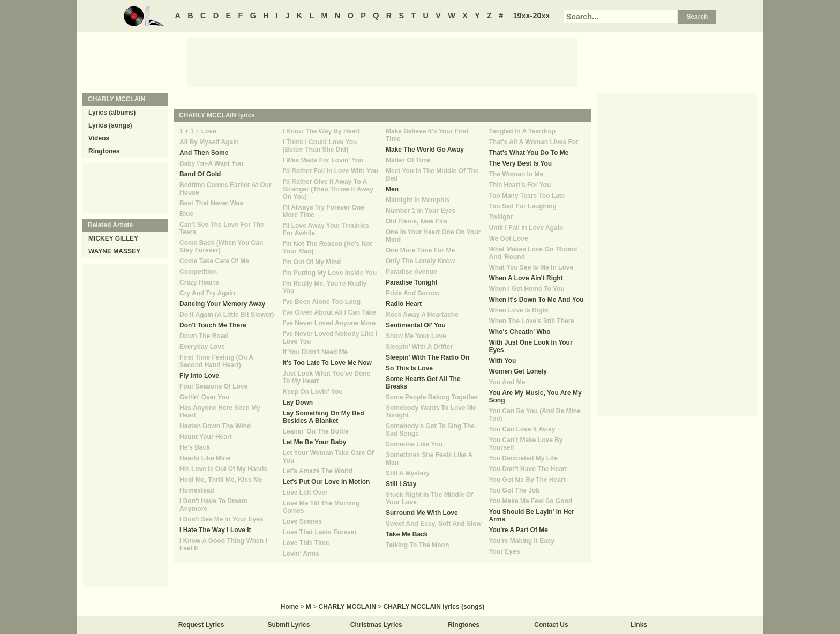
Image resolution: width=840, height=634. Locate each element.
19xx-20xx (532, 16)
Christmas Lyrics (376, 625)
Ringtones (104, 151)
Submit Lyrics (289, 625)
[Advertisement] (382, 62)
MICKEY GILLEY (113, 238)
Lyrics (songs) (110, 125)
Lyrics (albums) (112, 113)
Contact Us (551, 625)
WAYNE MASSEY (114, 251)
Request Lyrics (201, 625)
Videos (99, 138)
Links (639, 625)
